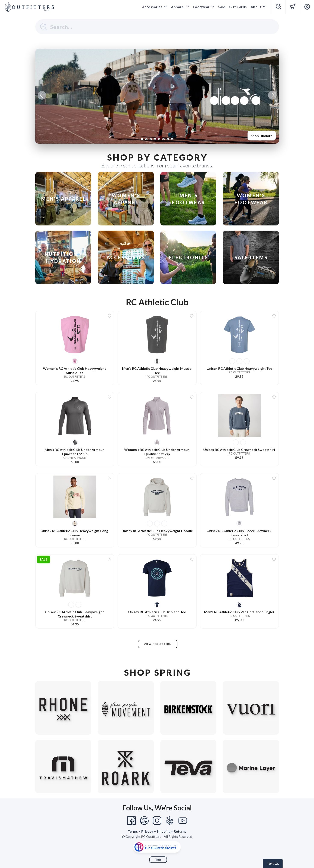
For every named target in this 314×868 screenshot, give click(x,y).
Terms (133, 831)
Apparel (178, 7)
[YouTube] (183, 821)
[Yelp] (170, 821)
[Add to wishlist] (109, 316)
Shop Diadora (262, 136)
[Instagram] (157, 821)
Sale (222, 7)
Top (158, 860)
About (256, 7)
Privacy (147, 831)
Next (272, 95)
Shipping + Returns (172, 831)
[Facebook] (131, 821)
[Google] (144, 821)
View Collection (158, 644)
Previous (42, 95)
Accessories (152, 7)
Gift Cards (238, 7)
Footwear (201, 7)
